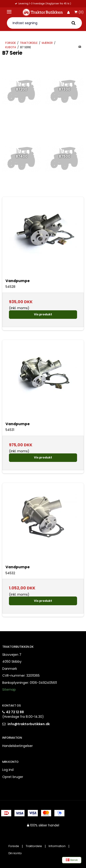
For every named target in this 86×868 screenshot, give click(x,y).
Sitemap (9, 690)
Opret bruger (13, 777)
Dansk (72, 860)
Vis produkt (43, 314)
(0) (79, 12)
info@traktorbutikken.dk (29, 724)
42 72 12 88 (15, 712)
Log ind (8, 770)
